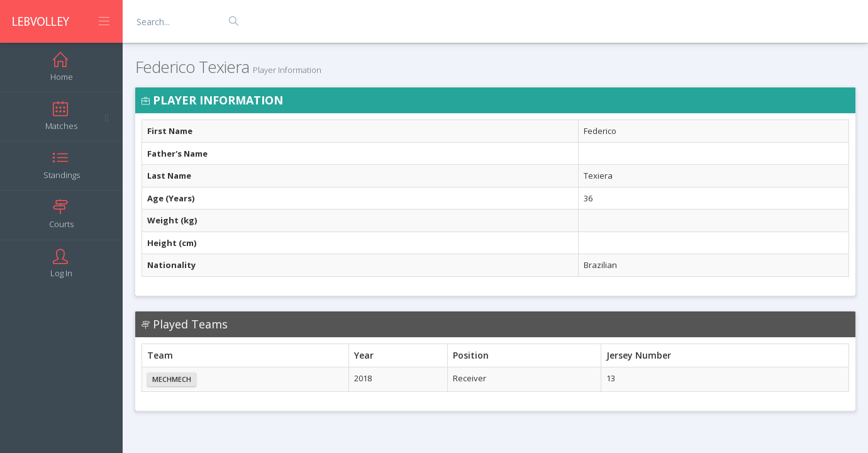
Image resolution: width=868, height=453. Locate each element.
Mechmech (172, 379)
